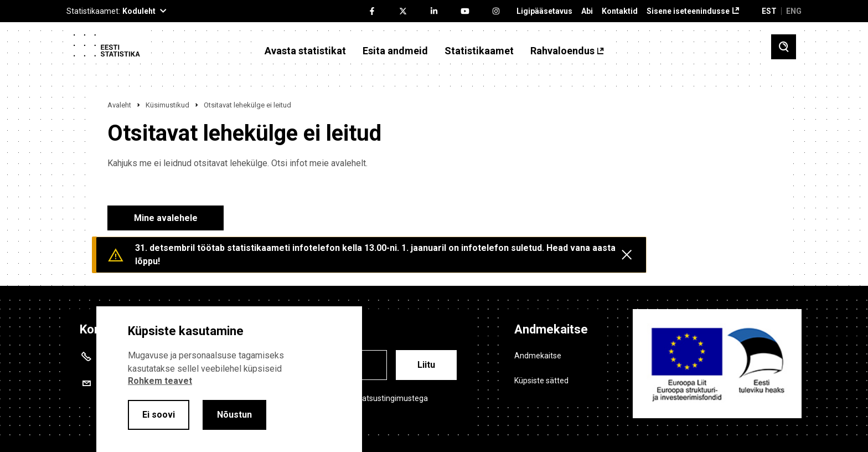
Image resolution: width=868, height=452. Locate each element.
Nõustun (234, 415)
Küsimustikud (167, 105)
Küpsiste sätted (541, 381)
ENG (794, 11)
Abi (587, 11)
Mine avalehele (166, 218)
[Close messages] (627, 255)
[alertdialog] (229, 379)
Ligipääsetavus (544, 11)
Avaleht (119, 105)
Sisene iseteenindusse (688, 11)
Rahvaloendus (562, 51)
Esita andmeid (395, 51)
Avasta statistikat (305, 51)
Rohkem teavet (160, 381)
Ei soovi (159, 415)
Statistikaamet (479, 51)
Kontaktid (620, 11)
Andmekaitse (538, 356)
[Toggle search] (784, 47)
